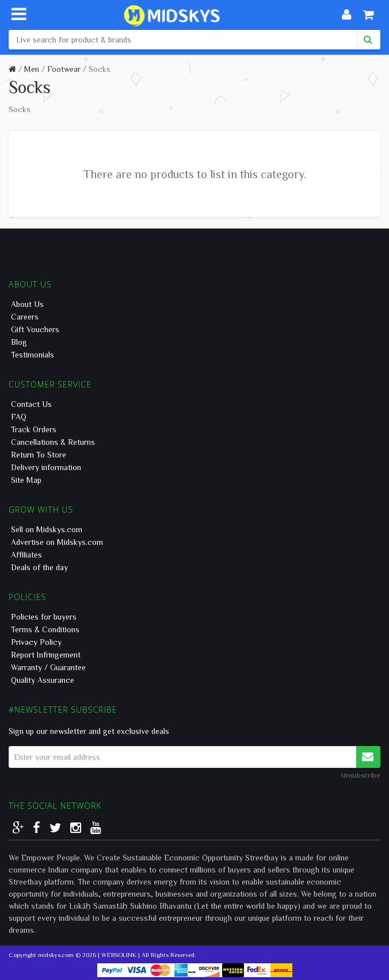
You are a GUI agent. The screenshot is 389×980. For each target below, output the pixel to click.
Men (32, 69)
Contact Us (31, 404)
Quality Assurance (43, 680)
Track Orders (34, 429)
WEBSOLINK (119, 954)
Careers (25, 317)
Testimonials (33, 355)
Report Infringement (46, 655)
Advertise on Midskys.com (57, 542)
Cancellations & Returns (53, 442)
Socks (100, 69)
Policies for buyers (44, 617)
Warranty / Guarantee (48, 667)
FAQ (19, 417)
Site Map (26, 480)
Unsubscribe (361, 775)
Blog (19, 342)
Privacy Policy (36, 642)
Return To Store (39, 455)
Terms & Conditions (45, 629)
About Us (27, 304)
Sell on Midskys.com (47, 529)
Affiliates (26, 555)
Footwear (64, 69)
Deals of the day (39, 567)
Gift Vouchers (35, 329)
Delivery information (46, 467)
